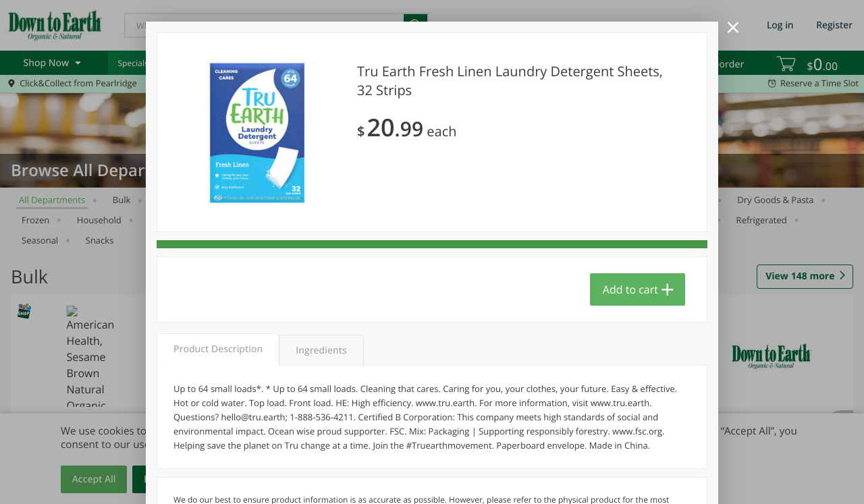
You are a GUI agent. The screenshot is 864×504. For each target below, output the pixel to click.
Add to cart (630, 289)
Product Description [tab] (218, 349)
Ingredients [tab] (321, 351)
